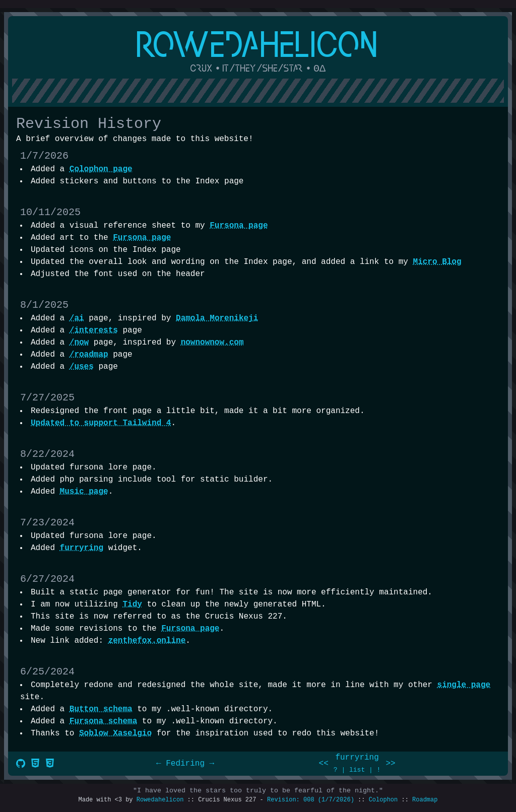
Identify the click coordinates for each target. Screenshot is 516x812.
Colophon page (101, 169)
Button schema (101, 709)
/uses (82, 367)
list (357, 770)
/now (79, 343)
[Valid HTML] (35, 765)
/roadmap (89, 355)
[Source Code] (21, 765)
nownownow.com (212, 343)
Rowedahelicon (160, 800)
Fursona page (239, 226)
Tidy (132, 604)
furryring (82, 548)
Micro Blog (437, 262)
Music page (84, 492)
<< (324, 764)
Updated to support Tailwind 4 (101, 423)
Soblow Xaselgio (115, 733)
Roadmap (425, 800)
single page (464, 685)
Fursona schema (103, 721)
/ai (77, 318)
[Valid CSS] (50, 765)
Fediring (185, 764)
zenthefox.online (147, 641)
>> (390, 764)
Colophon (383, 800)
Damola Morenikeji (217, 318)
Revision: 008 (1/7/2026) (311, 800)
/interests (94, 330)
